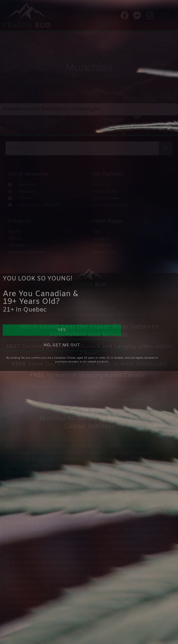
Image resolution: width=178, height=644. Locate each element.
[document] (89, 322)
